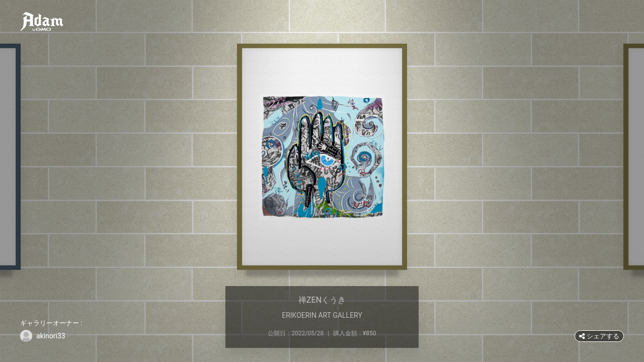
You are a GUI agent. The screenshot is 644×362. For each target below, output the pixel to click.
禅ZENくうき (322, 300)
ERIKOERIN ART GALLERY (322, 315)
